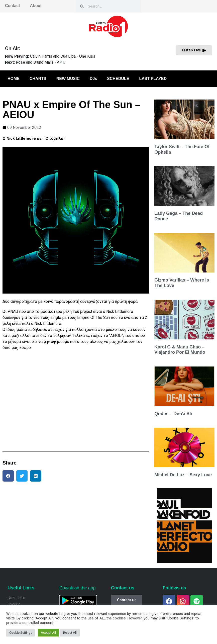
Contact (13, 6)
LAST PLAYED (153, 79)
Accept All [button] (48, 633)
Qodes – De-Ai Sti (173, 414)
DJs (93, 79)
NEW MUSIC (68, 79)
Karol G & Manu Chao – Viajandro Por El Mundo (180, 350)
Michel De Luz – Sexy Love (183, 475)
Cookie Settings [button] (21, 633)
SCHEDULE (118, 79)
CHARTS (38, 79)
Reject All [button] (70, 633)
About (36, 6)
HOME (14, 79)
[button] (8, 476)
